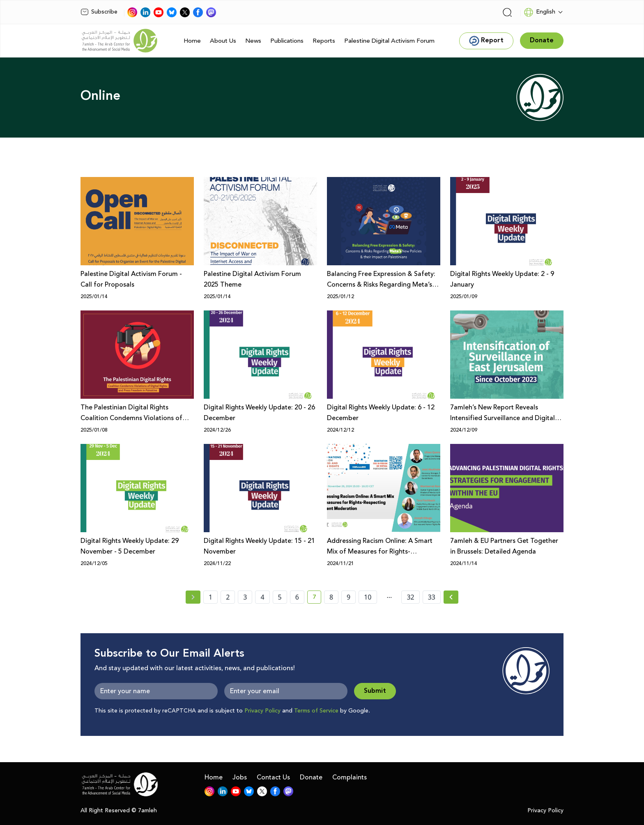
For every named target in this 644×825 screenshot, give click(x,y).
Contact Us (273, 777)
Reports (324, 41)
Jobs (240, 777)
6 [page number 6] (297, 597)
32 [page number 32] (410, 597)
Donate (311, 777)
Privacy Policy (262, 711)
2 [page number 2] (228, 597)
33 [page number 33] (432, 597)
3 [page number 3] (245, 597)
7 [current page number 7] (317, 598)
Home (192, 41)
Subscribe (99, 12)
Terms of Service (316, 711)
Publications (287, 41)
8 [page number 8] (331, 597)
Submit (375, 691)
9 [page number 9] (348, 597)
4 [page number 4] (262, 597)
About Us (223, 41)
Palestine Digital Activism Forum (389, 41)
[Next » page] (451, 597)
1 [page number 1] (210, 597)
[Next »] (451, 597)
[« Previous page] (193, 597)
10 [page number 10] (368, 597)
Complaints (350, 777)
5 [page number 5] (280, 597)
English (539, 12)
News (253, 41)
